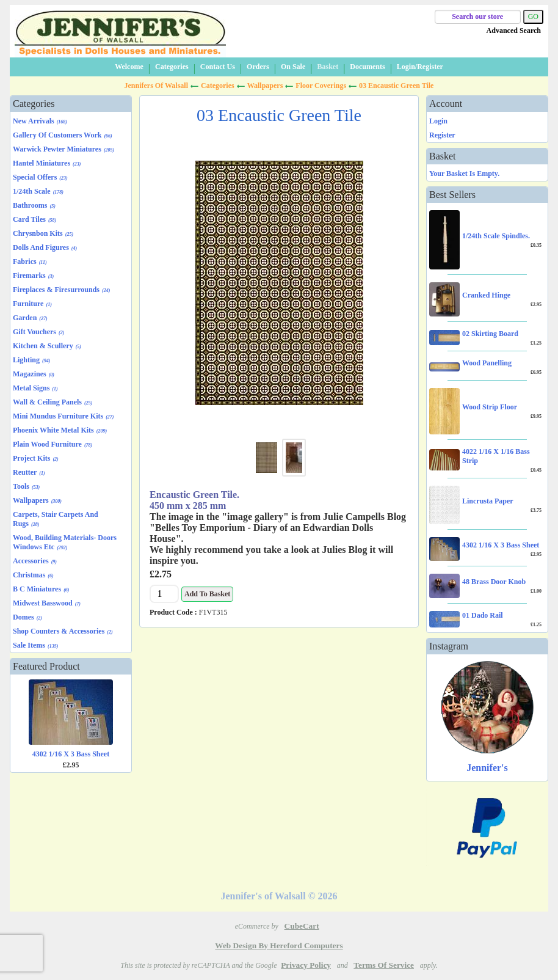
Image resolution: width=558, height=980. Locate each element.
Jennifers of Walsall (156, 86)
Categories (172, 67)
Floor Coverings (321, 86)
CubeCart (302, 926)
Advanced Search (514, 31)
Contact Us (218, 67)
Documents (367, 67)
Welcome (129, 67)
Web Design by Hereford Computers (279, 945)
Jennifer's (487, 768)
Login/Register (420, 67)
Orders (258, 67)
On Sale (293, 67)
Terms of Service (384, 965)
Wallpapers (265, 86)
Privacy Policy (306, 965)
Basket (328, 67)
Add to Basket (207, 594)
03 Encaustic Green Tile (396, 86)
